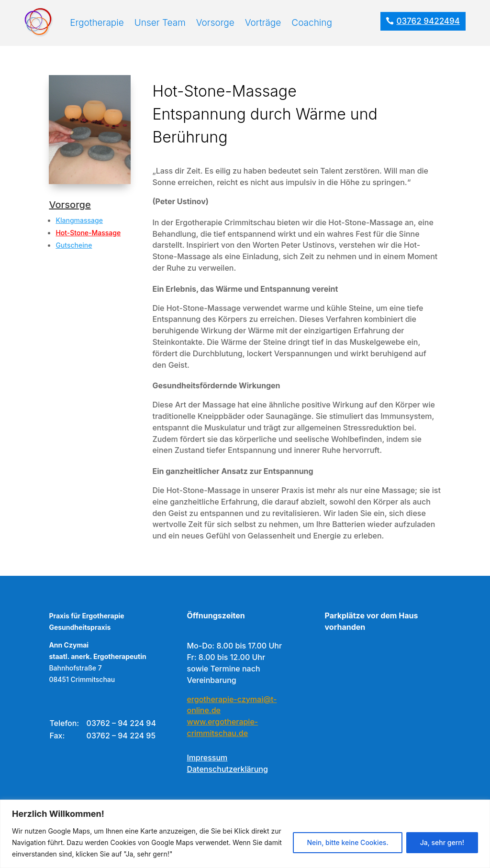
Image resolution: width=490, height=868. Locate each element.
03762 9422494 (428, 21)
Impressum (207, 758)
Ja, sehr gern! (442, 842)
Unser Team (160, 23)
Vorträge (263, 23)
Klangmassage (79, 220)
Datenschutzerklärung (227, 769)
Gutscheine (74, 245)
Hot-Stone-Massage (88, 233)
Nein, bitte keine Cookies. (347, 842)
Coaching (312, 23)
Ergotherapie (97, 23)
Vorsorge (215, 23)
